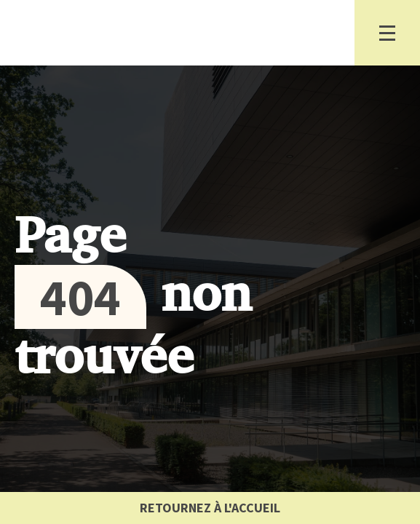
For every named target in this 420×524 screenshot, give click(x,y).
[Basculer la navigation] (387, 33)
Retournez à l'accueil (210, 508)
